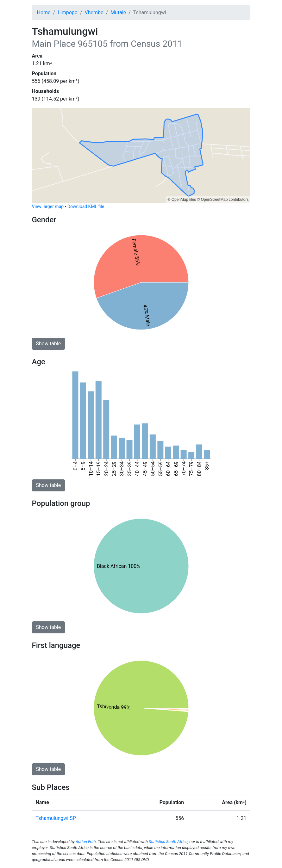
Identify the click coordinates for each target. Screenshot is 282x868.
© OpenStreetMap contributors (223, 200)
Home (44, 12)
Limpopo (68, 12)
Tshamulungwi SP (56, 818)
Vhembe (94, 12)
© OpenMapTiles (182, 200)
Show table (49, 344)
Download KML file (86, 206)
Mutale (118, 12)
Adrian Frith (86, 842)
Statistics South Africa (168, 842)
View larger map (48, 206)
